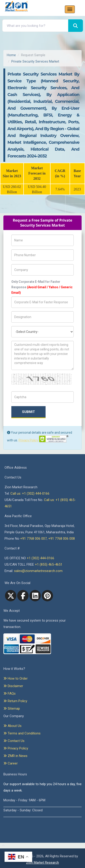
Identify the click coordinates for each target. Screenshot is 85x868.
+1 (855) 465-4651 (49, 564)
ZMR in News (15, 756)
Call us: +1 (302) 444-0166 (30, 493)
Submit (28, 412)
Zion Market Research (42, 863)
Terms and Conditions (22, 733)
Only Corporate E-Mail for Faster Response (42, 287)
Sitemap (12, 709)
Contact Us (14, 741)
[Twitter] (11, 596)
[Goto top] (2, 846)
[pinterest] (47, 596)
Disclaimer (13, 686)
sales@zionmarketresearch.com (38, 571)
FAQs (10, 693)
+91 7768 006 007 (33, 539)
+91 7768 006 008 (62, 539)
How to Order (16, 678)
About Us (12, 726)
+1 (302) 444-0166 (40, 558)
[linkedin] (35, 596)
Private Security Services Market (35, 61)
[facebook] (23, 596)
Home (11, 55)
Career (11, 763)
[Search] (76, 26)
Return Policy (15, 701)
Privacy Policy (28, 440)
